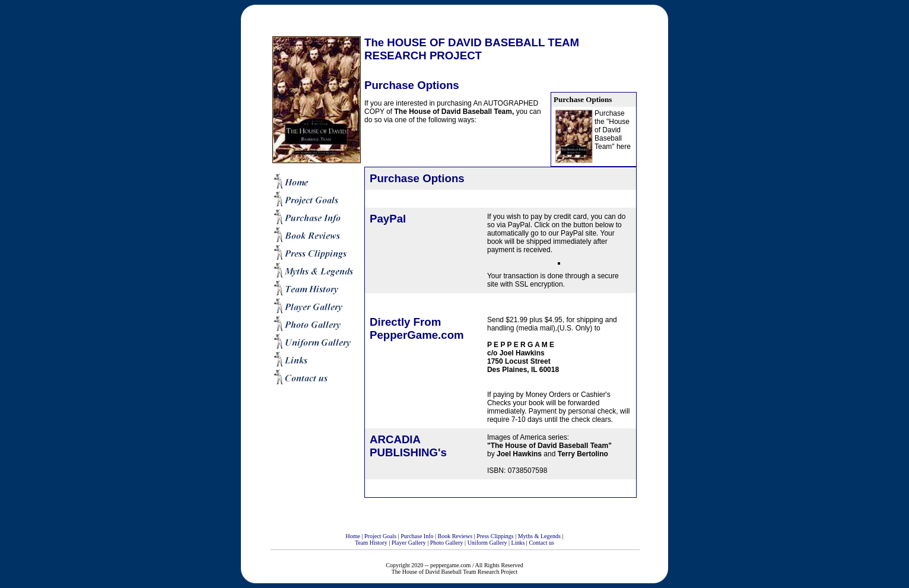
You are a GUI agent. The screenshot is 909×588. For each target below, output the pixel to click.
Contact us (541, 543)
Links (518, 543)
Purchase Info (417, 536)
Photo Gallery (447, 543)
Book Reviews (455, 536)
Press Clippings (495, 536)
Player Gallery (409, 543)
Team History (371, 543)
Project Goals (380, 536)
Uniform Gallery (487, 543)
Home (353, 536)
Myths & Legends (539, 536)
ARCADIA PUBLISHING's (408, 446)
